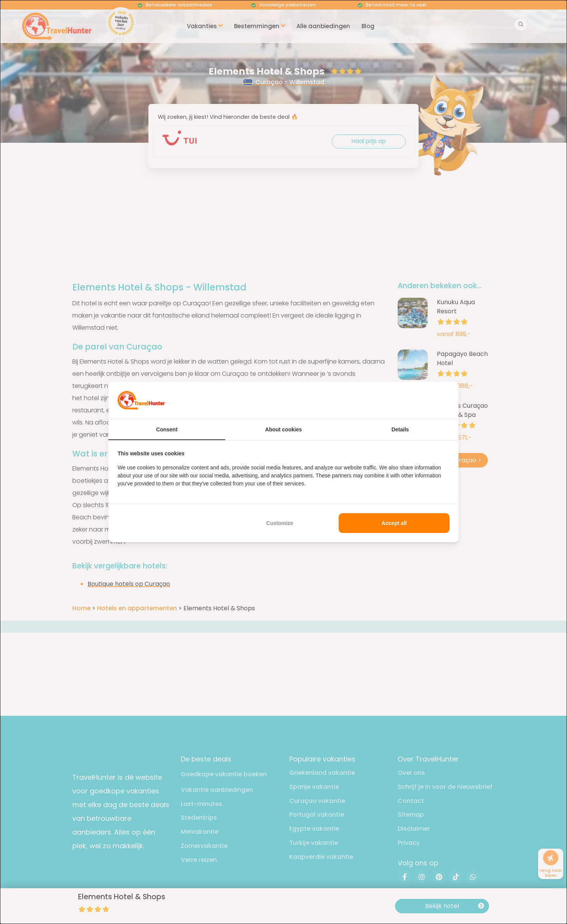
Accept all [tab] (394, 523)
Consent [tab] (167, 429)
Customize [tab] (280, 523)
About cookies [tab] (283, 429)
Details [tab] (400, 429)
